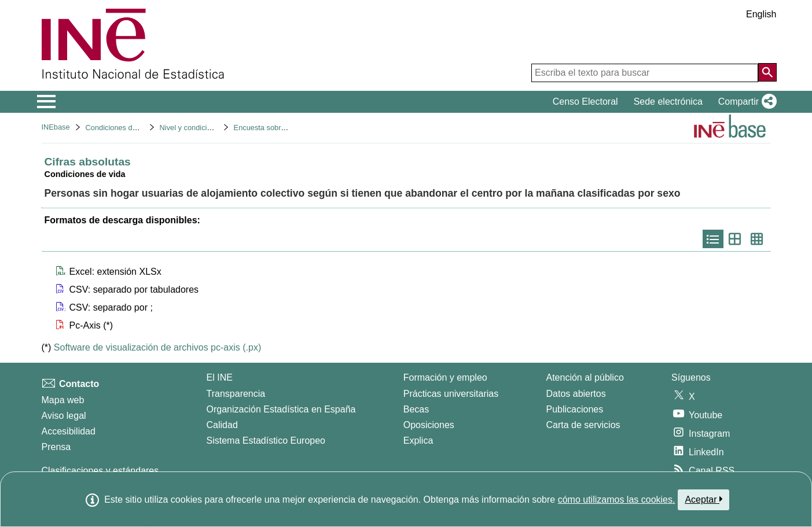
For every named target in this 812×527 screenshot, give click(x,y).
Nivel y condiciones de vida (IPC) (214, 128)
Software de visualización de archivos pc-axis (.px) (157, 347)
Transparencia (236, 394)
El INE (220, 377)
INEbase (56, 127)
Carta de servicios (583, 425)
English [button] (761, 14)
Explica (418, 441)
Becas (416, 409)
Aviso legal (64, 416)
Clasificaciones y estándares (100, 471)
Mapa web (63, 400)
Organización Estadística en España (281, 409)
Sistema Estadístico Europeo (266, 441)
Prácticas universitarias (451, 394)
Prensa (56, 447)
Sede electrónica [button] (668, 102)
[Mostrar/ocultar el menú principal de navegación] (47, 102)
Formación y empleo (445, 377)
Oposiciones (429, 425)
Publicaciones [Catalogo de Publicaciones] (575, 409)
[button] (745, 102)
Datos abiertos (576, 394)
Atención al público (585, 377)
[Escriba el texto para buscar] (645, 73)
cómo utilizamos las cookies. (617, 500)
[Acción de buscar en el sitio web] (767, 72)
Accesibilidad (69, 431)
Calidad (222, 425)
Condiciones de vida (119, 128)
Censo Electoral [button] (585, 102)
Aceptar (703, 499)
